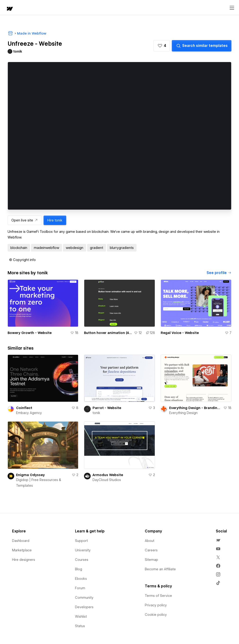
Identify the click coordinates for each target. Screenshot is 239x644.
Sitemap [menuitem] (151, 560)
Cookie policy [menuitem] (156, 615)
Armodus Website (108, 475)
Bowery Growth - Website (30, 333)
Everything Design (183, 413)
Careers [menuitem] (151, 550)
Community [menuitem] (84, 598)
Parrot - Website (107, 408)
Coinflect (24, 408)
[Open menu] (232, 8)
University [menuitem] (83, 550)
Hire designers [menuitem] (24, 560)
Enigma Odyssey (30, 475)
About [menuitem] (150, 541)
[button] (162, 46)
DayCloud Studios (107, 480)
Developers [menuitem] (84, 607)
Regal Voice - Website (180, 333)
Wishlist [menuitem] (81, 617)
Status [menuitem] (80, 626)
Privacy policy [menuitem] (156, 605)
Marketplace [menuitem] (22, 550)
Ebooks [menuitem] (81, 579)
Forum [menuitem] (80, 588)
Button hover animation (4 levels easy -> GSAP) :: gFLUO (108, 333)
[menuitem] (218, 540)
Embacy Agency (29, 413)
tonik (96, 413)
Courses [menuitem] (82, 560)
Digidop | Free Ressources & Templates (39, 483)
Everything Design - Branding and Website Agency (195, 408)
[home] (9, 9)
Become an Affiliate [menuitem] (160, 569)
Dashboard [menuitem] (21, 541)
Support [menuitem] (81, 541)
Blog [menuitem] (79, 569)
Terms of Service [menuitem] (158, 596)
